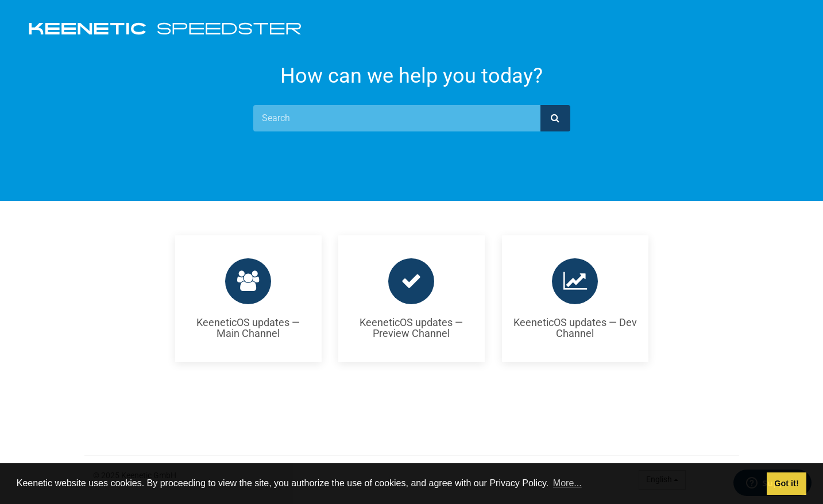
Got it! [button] (786, 483)
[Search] (397, 118)
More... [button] (567, 483)
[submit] (555, 118)
